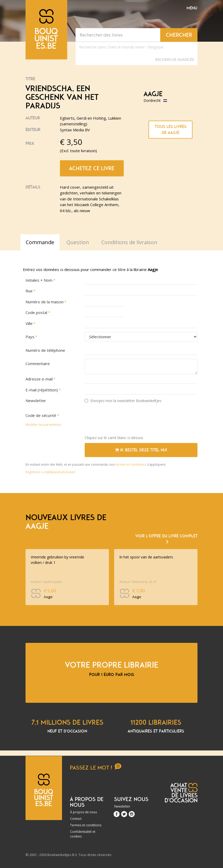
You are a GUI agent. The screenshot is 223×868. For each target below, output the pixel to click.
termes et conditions (131, 464)
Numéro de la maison (45, 302)
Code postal (36, 312)
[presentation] (124, 421)
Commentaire (38, 364)
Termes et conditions (86, 825)
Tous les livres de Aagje (171, 130)
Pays (30, 337)
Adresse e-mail (39, 379)
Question (78, 242)
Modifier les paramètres (43, 425)
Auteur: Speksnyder (47, 582)
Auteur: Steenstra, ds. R (138, 582)
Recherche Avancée (174, 60)
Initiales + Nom (39, 280)
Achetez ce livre (92, 168)
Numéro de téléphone (45, 350)
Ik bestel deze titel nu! (141, 450)
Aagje (153, 94)
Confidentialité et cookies (83, 834)
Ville (29, 323)
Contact (76, 819)
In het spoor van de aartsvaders (146, 557)
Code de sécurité (41, 415)
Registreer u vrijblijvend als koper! (51, 472)
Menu (192, 8)
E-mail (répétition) (42, 390)
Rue (29, 291)
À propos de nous (83, 812)
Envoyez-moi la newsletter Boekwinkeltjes (123, 401)
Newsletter (36, 401)
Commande (40, 242)
